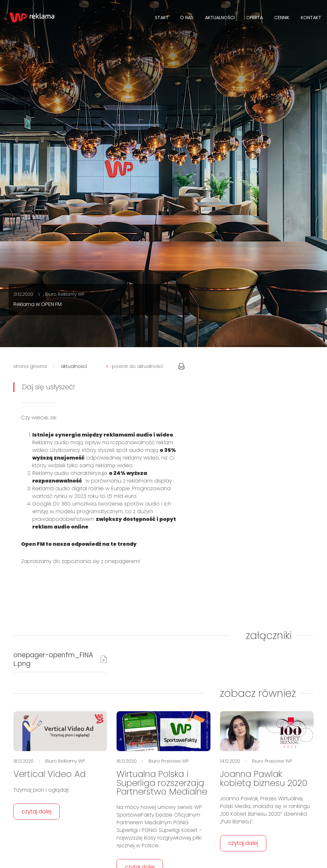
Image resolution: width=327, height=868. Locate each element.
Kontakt (311, 18)
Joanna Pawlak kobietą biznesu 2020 (264, 778)
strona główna (30, 366)
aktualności (74, 366)
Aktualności (220, 18)
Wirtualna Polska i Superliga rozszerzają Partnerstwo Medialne (162, 783)
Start (162, 18)
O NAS (187, 18)
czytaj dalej (37, 811)
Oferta (255, 18)
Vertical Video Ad (49, 774)
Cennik (282, 18)
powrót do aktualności (135, 366)
